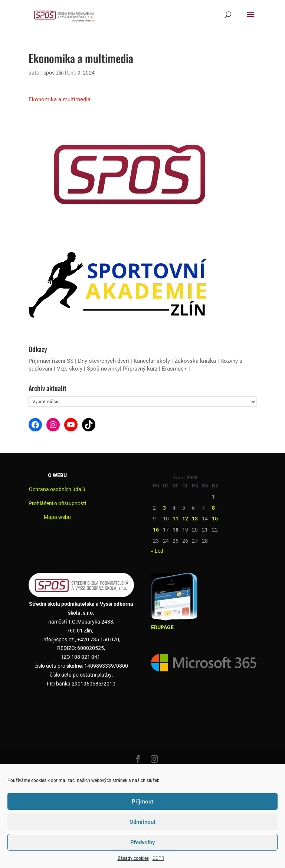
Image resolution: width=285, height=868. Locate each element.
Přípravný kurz (140, 369)
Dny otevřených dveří (104, 361)
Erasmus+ (174, 369)
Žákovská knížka (195, 361)
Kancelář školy (152, 361)
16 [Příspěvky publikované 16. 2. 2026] (156, 530)
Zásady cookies (133, 858)
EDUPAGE (162, 627)
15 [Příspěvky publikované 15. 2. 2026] (215, 519)
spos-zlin (54, 73)
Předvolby (142, 842)
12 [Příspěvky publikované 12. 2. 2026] (185, 519)
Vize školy (70, 369)
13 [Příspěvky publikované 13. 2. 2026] (195, 519)
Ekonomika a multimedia (60, 99)
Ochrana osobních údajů (57, 489)
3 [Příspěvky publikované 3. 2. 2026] (164, 508)
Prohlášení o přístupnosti (57, 503)
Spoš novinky (103, 369)
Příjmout (142, 802)
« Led (157, 551)
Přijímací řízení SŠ (51, 361)
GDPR (158, 858)
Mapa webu (57, 517)
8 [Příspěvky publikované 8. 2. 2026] (213, 508)
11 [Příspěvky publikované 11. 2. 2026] (176, 519)
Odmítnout (142, 822)
